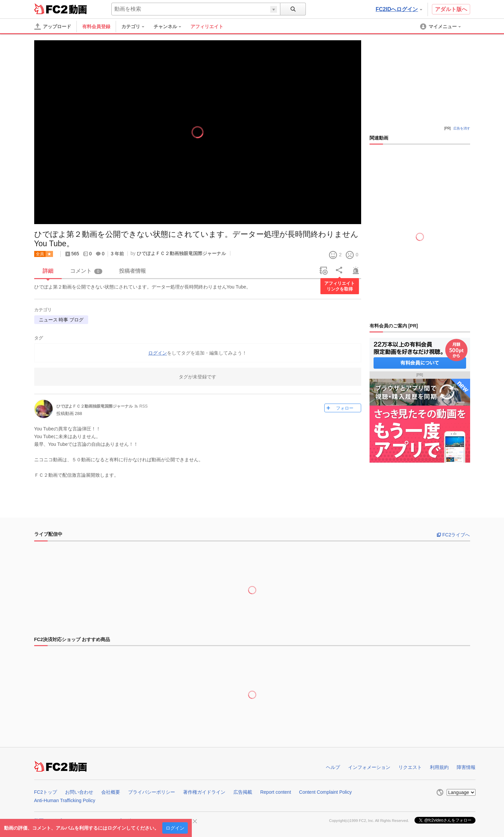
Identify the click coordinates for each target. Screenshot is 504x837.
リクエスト (410, 767)
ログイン (175, 828)
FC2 (51, 9)
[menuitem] (136, 27)
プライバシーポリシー (152, 792)
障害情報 (466, 767)
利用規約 (439, 767)
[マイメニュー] (441, 27)
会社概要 (111, 792)
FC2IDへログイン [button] (399, 9)
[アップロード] (53, 27)
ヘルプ (333, 767)
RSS (144, 406)
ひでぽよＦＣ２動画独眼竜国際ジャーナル (181, 253)
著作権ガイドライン (204, 792)
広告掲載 (243, 792)
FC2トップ (46, 792)
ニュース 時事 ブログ (61, 320)
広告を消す (462, 128)
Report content (276, 792)
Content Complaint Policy (325, 792)
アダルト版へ (451, 9)
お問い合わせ (79, 792)
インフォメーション (369, 767)
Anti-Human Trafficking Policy (65, 800)
